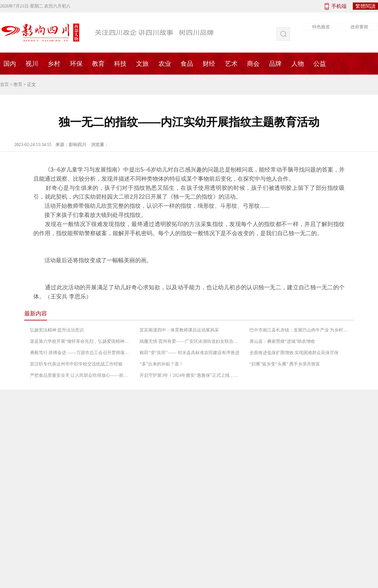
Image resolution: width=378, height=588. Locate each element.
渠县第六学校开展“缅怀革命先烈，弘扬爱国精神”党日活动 (80, 341)
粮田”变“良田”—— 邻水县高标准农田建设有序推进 (189, 353)
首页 (4, 85)
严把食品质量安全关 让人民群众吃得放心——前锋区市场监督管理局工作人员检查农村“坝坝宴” (80, 375)
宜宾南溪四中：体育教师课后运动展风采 (179, 330)
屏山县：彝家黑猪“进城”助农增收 (282, 341)
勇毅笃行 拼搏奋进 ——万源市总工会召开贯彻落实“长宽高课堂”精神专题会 (80, 353)
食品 (187, 64)
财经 (209, 64)
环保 (76, 64)
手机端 (339, 6)
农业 (165, 64)
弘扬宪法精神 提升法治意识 (57, 330)
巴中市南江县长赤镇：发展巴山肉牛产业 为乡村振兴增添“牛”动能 (300, 330)
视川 (32, 64)
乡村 (54, 64)
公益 (320, 64)
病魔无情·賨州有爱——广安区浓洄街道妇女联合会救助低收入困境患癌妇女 (190, 341)
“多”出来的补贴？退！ (161, 364)
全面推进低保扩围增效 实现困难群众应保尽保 (294, 353)
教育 (98, 64)
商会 (253, 64)
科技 (120, 64)
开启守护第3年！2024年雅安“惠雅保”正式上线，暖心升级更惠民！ (190, 375)
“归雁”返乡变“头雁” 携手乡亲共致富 (285, 364)
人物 (298, 64)
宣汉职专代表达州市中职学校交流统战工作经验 (76, 364)
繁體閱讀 (365, 6)
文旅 (142, 64)
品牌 (275, 64)
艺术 (231, 64)
